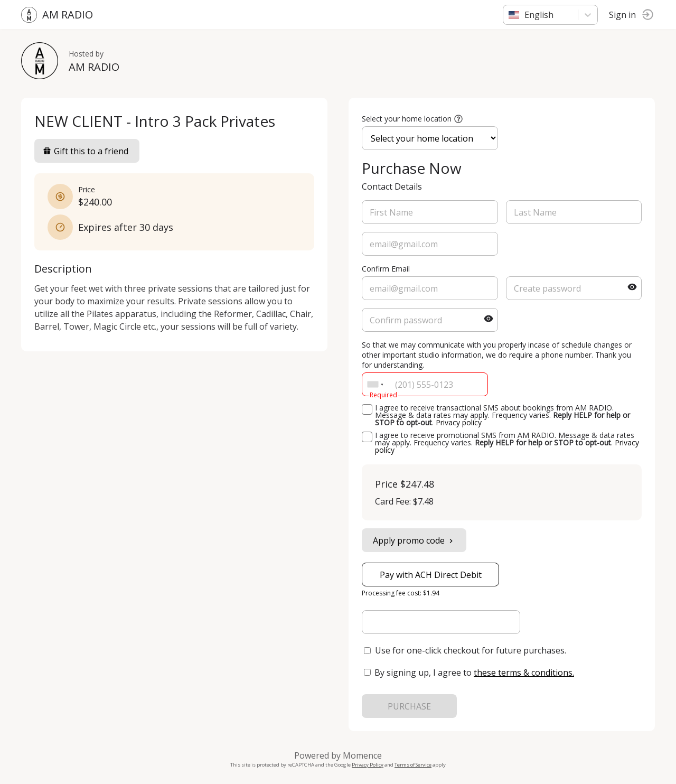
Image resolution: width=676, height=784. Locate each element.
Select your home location (407, 119)
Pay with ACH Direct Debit (431, 575)
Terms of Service (413, 765)
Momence (362, 755)
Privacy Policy (368, 765)
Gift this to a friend (86, 151)
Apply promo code (414, 540)
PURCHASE (409, 706)
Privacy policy (459, 422)
